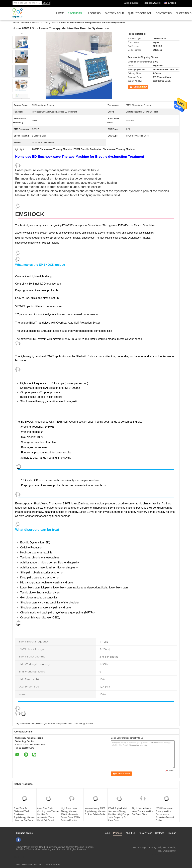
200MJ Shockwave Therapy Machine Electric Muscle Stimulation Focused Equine (165, 814)
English (174, 2)
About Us (94, 13)
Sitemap (172, 833)
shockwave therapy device (32, 724)
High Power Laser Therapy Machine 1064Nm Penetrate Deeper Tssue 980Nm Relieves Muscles (71, 814)
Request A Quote (152, 3)
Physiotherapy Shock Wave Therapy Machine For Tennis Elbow (143, 811)
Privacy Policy (23, 847)
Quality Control (140, 13)
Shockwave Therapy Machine (45, 23)
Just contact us (52, 864)
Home (60, 13)
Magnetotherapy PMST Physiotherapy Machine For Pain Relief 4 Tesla (95, 811)
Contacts (160, 833)
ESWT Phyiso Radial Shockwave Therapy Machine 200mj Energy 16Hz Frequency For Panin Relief (119, 814)
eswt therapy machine (84, 724)
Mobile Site (19, 857)
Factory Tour (114, 13)
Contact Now (133, 87)
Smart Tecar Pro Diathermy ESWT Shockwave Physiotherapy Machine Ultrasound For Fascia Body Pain (24, 816)
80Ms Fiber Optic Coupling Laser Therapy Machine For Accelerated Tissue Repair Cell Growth (48, 814)
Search (46, 3)
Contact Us (164, 13)
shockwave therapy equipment (59, 724)
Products (75, 13)
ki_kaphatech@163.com (164, 854)
